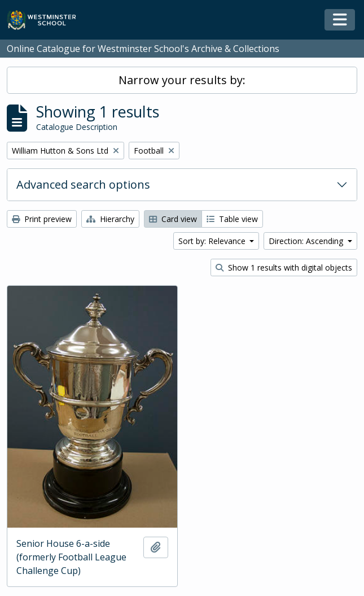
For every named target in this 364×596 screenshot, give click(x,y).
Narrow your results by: (182, 80)
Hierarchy (110, 219)
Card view (173, 219)
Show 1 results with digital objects (284, 267)
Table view (232, 219)
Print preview (42, 219)
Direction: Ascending (307, 241)
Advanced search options (83, 184)
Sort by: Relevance (213, 241)
